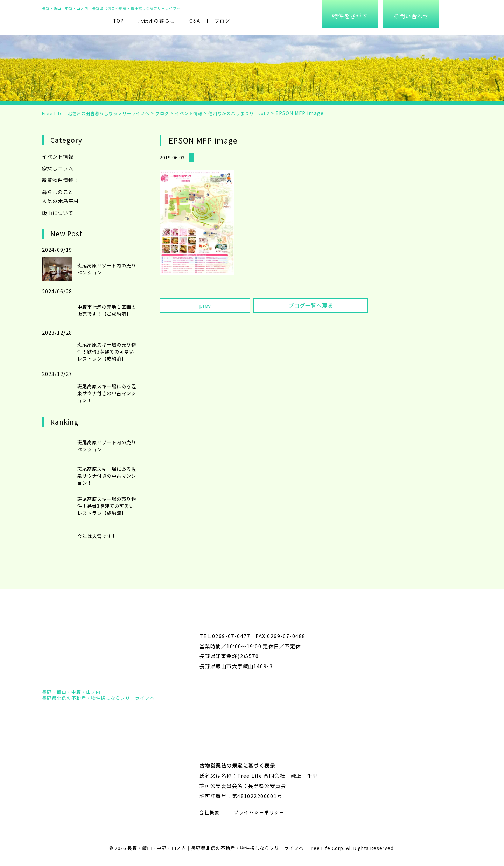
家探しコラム (58, 168)
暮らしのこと (58, 191)
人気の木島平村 (60, 200)
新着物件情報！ (60, 179)
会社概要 (210, 812)
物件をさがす (350, 16)
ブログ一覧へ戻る (311, 306)
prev (205, 306)
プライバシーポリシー (259, 812)
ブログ (222, 21)
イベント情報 (58, 156)
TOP (118, 21)
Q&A (195, 21)
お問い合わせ (411, 16)
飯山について (58, 212)
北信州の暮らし (157, 21)
